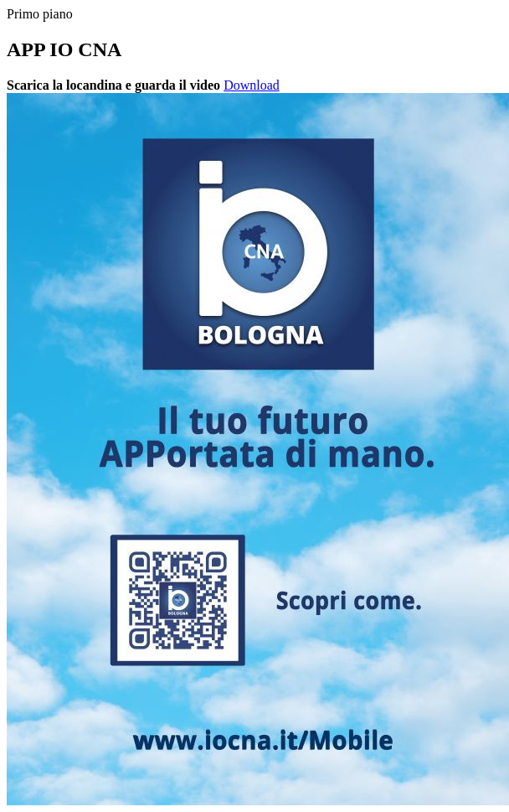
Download (252, 85)
